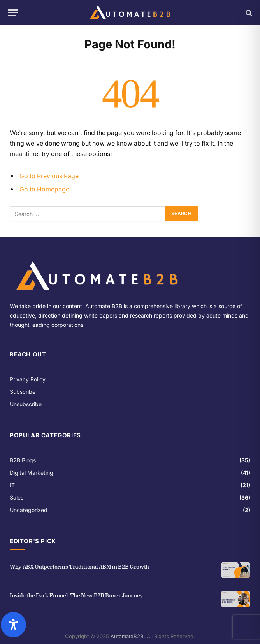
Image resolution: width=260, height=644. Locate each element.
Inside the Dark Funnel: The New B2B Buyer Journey (76, 595)
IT (12, 485)
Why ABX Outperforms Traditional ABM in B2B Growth (79, 567)
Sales (17, 497)
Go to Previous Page (49, 176)
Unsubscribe (26, 404)
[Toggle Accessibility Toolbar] (127, 625)
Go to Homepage (44, 189)
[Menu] (13, 13)
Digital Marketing (32, 473)
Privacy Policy (28, 379)
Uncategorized (29, 510)
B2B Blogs (23, 460)
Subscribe (23, 392)
